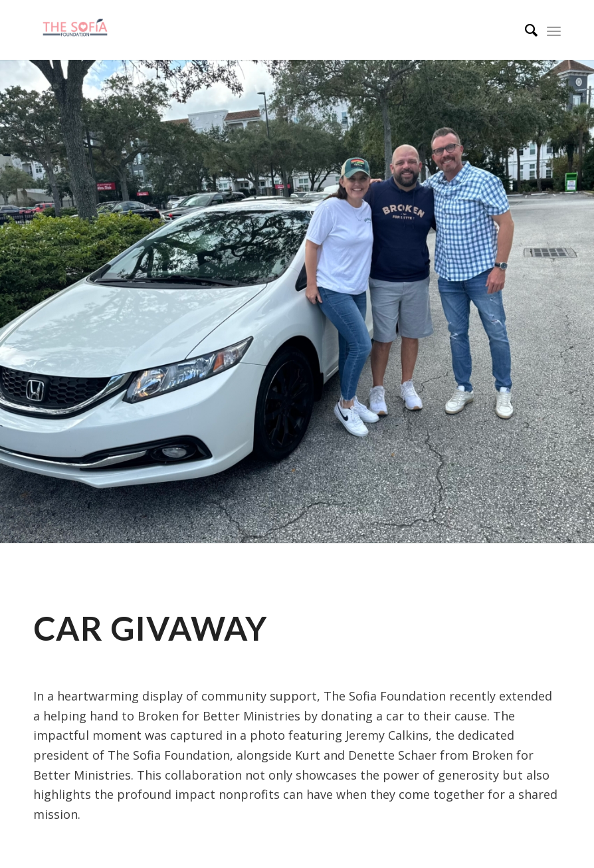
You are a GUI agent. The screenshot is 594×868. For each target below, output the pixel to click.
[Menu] (554, 30)
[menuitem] (525, 30)
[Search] (525, 30)
